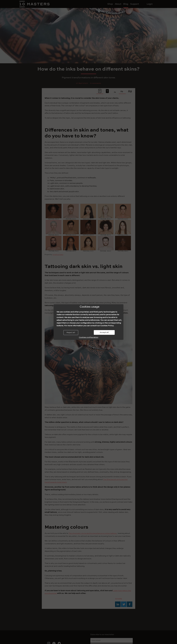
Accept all (104, 332)
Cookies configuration (89, 337)
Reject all (71, 333)
